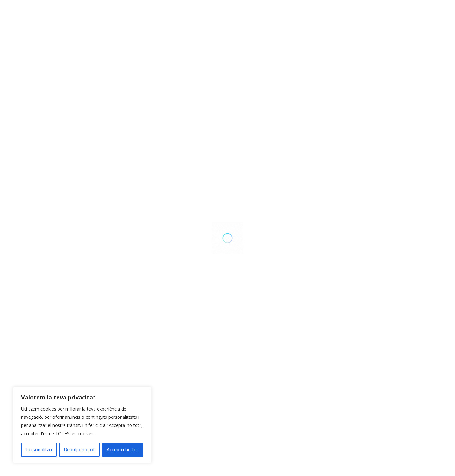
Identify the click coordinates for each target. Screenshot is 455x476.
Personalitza (39, 450)
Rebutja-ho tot (79, 450)
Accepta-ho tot (122, 450)
